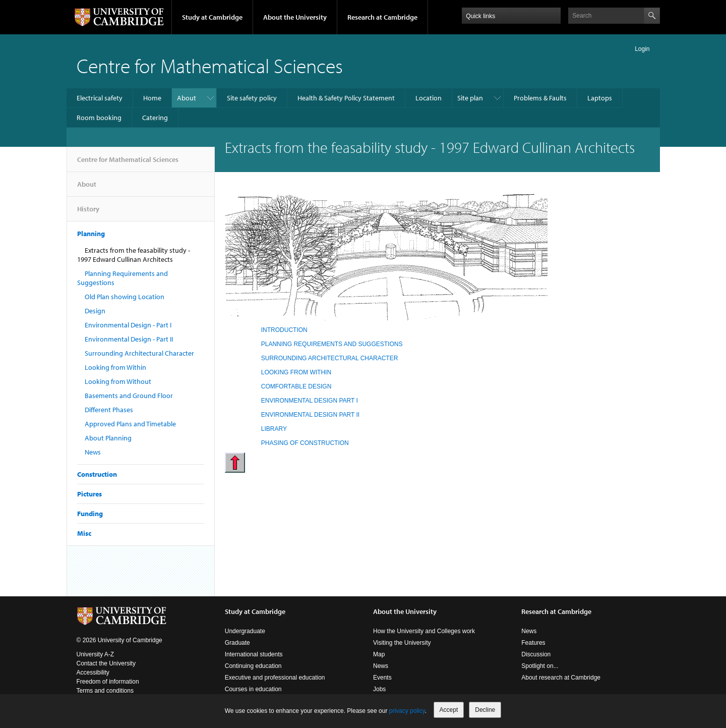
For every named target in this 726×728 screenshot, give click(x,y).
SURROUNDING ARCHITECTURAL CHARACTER (330, 358)
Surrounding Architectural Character (139, 353)
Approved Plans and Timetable (130, 424)
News (93, 452)
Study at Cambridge (212, 17)
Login (642, 49)
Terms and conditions (105, 691)
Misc (84, 533)
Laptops (600, 98)
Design (95, 311)
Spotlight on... (540, 666)
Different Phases (109, 410)
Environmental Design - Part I (128, 325)
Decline (485, 710)
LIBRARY (274, 429)
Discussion (536, 654)
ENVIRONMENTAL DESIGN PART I (310, 401)
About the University (295, 17)
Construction (97, 474)
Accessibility (93, 673)
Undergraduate (245, 631)
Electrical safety (100, 98)
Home (152, 98)
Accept (449, 710)
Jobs (379, 689)
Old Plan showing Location (125, 297)
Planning (91, 234)
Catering (155, 118)
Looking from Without (118, 381)
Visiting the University (402, 643)
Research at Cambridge (382, 17)
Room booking (99, 118)
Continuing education (253, 666)
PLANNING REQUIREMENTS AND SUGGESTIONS (332, 344)
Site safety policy (252, 98)
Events (382, 678)
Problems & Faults (540, 98)
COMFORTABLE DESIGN (296, 386)
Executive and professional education (275, 678)
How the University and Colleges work (424, 631)
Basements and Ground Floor (129, 396)
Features (533, 643)
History (88, 213)
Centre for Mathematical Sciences (210, 65)
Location (429, 98)
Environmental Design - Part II (129, 339)
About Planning (108, 438)
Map (379, 654)
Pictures (89, 494)
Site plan (470, 98)
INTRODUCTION (284, 330)
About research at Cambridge (561, 678)
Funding (90, 514)
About (187, 98)
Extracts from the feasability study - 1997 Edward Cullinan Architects (134, 255)
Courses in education (253, 689)
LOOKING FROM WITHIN (296, 372)
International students (254, 654)
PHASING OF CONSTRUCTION (305, 443)
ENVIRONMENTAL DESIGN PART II (310, 415)
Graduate (237, 643)
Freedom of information (108, 682)
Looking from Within (115, 367)
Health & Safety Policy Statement (346, 98)
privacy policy (407, 711)
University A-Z (96, 654)
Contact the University (106, 663)
